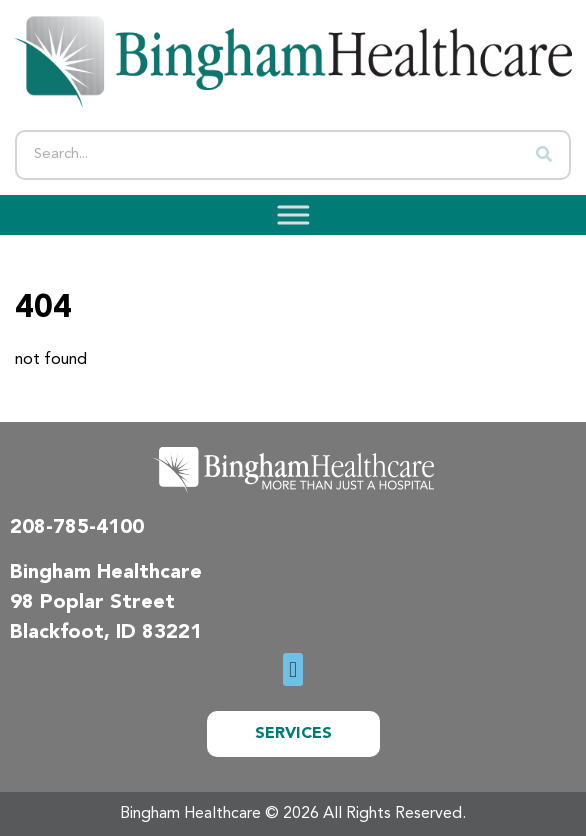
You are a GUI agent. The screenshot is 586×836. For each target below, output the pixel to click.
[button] (292, 669)
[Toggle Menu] (287, 215)
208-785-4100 (77, 528)
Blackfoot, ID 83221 (106, 633)
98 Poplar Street (92, 603)
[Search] (544, 155)
